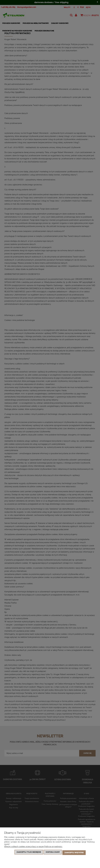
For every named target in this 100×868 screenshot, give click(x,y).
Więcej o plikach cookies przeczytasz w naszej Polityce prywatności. (33, 848)
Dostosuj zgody (53, 853)
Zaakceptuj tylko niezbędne (29, 853)
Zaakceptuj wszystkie (74, 853)
